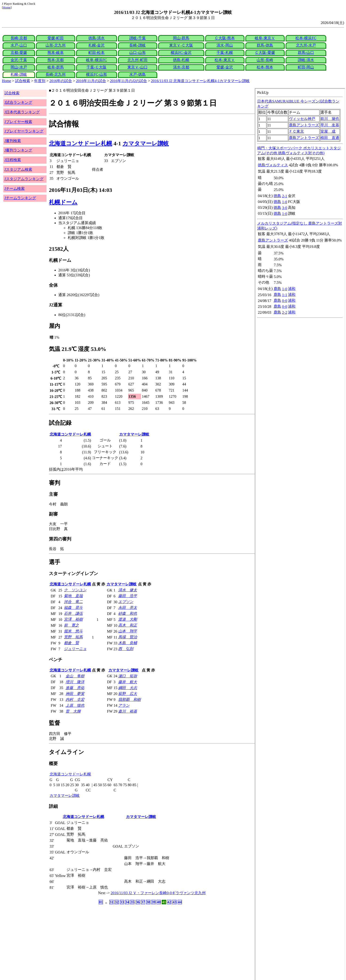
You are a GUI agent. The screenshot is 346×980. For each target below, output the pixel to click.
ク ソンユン (75, 590)
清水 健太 (128, 590)
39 (153, 902)
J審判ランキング (18, 150)
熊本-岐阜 (56, 53)
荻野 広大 (128, 694)
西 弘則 (126, 649)
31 (111, 902)
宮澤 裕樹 (73, 619)
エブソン (126, 602)
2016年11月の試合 (91, 81)
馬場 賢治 (128, 637)
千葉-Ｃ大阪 (96, 67)
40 (159, 902)
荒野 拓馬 (73, 637)
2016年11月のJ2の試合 (129, 81)
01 (101, 902)
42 (169, 902)
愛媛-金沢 (225, 67)
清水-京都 (181, 67)
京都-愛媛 (19, 53)
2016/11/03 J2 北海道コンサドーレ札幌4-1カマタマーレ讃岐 (200, 81)
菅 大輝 (73, 711)
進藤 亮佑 (75, 688)
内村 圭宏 (75, 700)
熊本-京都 (56, 60)
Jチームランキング (20, 198)
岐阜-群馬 (56, 67)
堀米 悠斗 (73, 631)
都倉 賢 (71, 643)
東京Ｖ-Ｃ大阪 (181, 45)
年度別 (40, 81)
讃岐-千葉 (137, 38)
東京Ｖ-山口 (137, 67)
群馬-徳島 (265, 45)
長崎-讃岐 (137, 45)
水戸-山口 (19, 45)
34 (127, 902)
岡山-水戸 (19, 67)
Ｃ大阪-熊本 (225, 38)
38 (148, 902)
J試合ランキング (18, 102)
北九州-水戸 (306, 45)
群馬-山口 (306, 53)
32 (117, 902)
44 (180, 902)
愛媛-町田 (56, 38)
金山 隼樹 (75, 676)
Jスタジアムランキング (24, 179)
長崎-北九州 (56, 74)
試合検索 (23, 81)
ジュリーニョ (75, 649)
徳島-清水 (96, 38)
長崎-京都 (19, 38)
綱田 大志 (128, 688)
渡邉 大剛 (128, 619)
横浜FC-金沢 (181, 53)
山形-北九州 (56, 45)
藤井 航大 (128, 682)
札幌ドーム (63, 202)
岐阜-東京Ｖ (265, 38)
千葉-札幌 (225, 53)
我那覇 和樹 (130, 700)
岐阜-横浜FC (96, 60)
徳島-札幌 (181, 60)
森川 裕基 (128, 711)
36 (138, 902)
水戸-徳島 (137, 74)
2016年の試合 (61, 81)
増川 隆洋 (75, 682)
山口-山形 (137, 53)
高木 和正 (128, 625)
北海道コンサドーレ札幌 (81, 143)
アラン (124, 705)
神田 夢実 (75, 694)
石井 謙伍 (73, 613)
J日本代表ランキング (22, 112)
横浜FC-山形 (96, 74)
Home (7, 7)
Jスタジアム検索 (18, 169)
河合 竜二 (73, 602)
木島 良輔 (128, 643)
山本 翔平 (128, 631)
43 (174, 902)
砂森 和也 (128, 613)
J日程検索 (13, 160)
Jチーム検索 (15, 188)
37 (143, 902)
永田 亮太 (128, 608)
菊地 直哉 (73, 596)
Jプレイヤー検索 (18, 122)
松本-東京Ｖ (225, 60)
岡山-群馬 (181, 38)
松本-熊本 (265, 67)
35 (132, 902)
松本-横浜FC (306, 38)
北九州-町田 (137, 60)
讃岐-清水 (306, 60)
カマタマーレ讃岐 (146, 143)
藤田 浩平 (128, 596)
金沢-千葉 (19, 60)
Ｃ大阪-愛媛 (265, 53)
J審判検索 (13, 141)
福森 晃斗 (73, 608)
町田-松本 (96, 53)
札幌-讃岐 (19, 74)
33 (122, 902)
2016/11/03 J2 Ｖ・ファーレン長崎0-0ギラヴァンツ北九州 (158, 893)
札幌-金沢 (96, 45)
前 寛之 (71, 625)
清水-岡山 (225, 45)
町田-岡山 (306, 67)
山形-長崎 (265, 60)
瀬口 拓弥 (128, 676)
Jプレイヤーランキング (24, 131)
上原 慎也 (75, 705)
